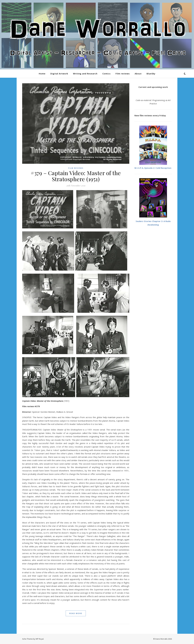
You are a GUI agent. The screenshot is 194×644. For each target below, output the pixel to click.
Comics (106, 74)
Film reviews (123, 74)
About (138, 74)
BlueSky (151, 74)
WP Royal (40, 639)
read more (76, 613)
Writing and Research (85, 74)
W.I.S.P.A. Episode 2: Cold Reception (153, 168)
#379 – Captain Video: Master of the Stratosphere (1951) (76, 176)
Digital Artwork (59, 74)
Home (42, 74)
